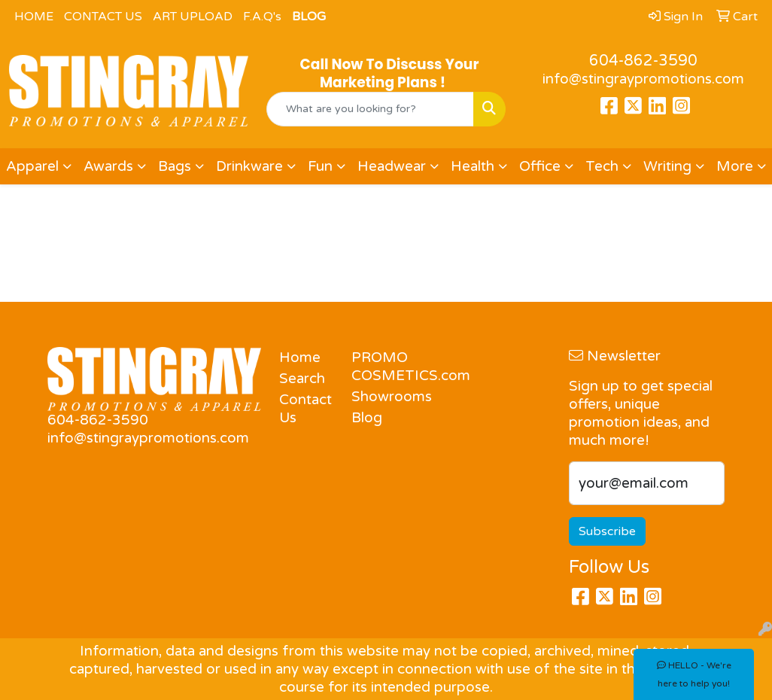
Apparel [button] (32, 166)
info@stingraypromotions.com (643, 79)
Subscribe (607, 531)
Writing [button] (667, 166)
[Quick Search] (370, 109)
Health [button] (473, 166)
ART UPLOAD (193, 17)
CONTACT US (103, 17)
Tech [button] (602, 166)
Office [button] (540, 166)
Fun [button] (320, 166)
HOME (34, 17)
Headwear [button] (392, 166)
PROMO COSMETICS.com (378, 367)
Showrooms (378, 397)
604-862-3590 (643, 61)
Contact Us (305, 409)
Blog (367, 418)
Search (302, 379)
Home (300, 358)
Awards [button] (108, 166)
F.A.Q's (262, 17)
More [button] (735, 166)
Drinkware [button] (249, 166)
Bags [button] (175, 166)
